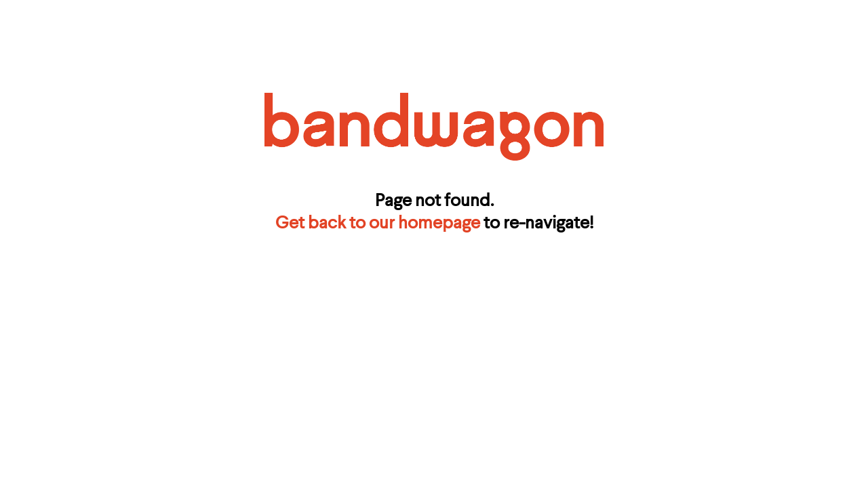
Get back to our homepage (378, 224)
